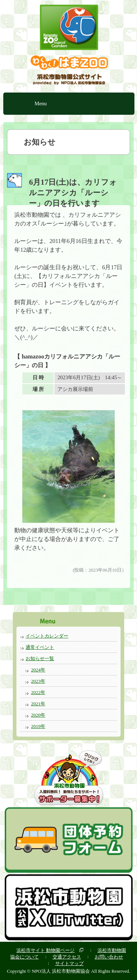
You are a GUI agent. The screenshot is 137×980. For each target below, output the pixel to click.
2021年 (38, 704)
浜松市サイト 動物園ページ (45, 950)
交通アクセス (67, 957)
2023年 (38, 681)
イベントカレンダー (47, 636)
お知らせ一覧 (40, 658)
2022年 (38, 692)
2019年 (38, 726)
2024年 (38, 670)
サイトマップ (69, 963)
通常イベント (40, 647)
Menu (41, 103)
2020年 (38, 715)
